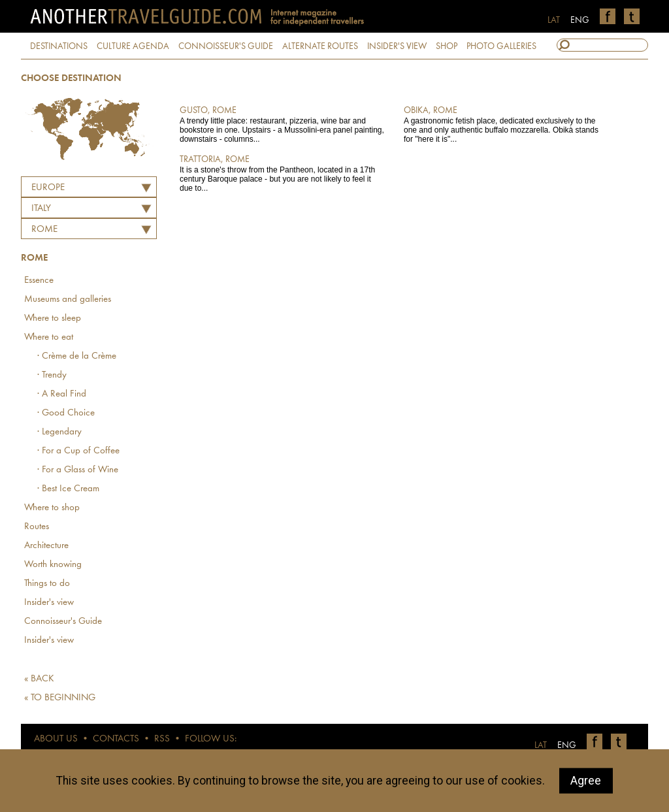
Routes (37, 527)
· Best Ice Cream (68, 489)
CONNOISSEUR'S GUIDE (226, 46)
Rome (44, 230)
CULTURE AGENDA (133, 46)
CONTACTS (116, 739)
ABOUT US (56, 739)
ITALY (41, 209)
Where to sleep (53, 318)
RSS (162, 739)
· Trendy (52, 375)
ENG (580, 20)
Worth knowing (53, 565)
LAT (554, 20)
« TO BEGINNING (60, 698)
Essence (39, 281)
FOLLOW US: (211, 739)
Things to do (47, 584)
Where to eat (49, 337)
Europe (48, 188)
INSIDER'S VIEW (397, 46)
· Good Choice (66, 413)
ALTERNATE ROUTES (320, 46)
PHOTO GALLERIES (501, 46)
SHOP (447, 46)
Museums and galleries (68, 300)
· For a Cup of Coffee (78, 451)
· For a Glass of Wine (78, 470)
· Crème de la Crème (77, 356)
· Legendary (59, 432)
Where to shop (52, 508)
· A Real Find (62, 394)
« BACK (39, 679)
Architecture (46, 546)
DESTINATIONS (59, 46)
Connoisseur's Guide (63, 622)
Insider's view (49, 603)
